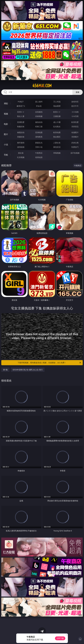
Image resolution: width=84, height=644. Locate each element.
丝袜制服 (39, 116)
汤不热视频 (75, 153)
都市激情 (21, 143)
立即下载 (60, 638)
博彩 (6, 103)
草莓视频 (57, 153)
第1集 (5, 370)
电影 (6, 124)
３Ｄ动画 (75, 112)
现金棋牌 (57, 106)
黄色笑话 (57, 147)
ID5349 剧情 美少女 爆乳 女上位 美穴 (28, 370)
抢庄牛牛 (75, 106)
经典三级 (39, 127)
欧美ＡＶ (57, 112)
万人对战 (57, 102)
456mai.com (42, 86)
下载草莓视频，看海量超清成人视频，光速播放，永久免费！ (49, 363)
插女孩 (21, 153)
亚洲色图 (39, 132)
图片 (6, 134)
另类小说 (39, 147)
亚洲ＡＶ (21, 112)
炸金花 (39, 106)
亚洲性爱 (21, 122)
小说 (6, 145)
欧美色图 (57, 132)
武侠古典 (75, 143)
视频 (6, 114)
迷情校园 (21, 147)
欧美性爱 (75, 122)
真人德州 (39, 102)
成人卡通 (57, 122)
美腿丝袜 (21, 137)
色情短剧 (39, 157)
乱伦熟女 (57, 127)
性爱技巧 (75, 147)
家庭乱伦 (39, 143)
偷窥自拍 (21, 132)
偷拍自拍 (39, 122)
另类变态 (75, 127)
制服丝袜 (21, 127)
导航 (6, 155)
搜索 (78, 92)
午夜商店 (39, 153)
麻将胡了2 (21, 106)
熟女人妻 (21, 116)
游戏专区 (75, 102)
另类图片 (75, 137)
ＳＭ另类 (75, 116)
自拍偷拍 (39, 112)
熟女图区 (57, 137)
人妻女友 (57, 143)
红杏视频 (21, 157)
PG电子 (21, 102)
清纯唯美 (39, 137)
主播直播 (57, 116)
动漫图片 (75, 132)
